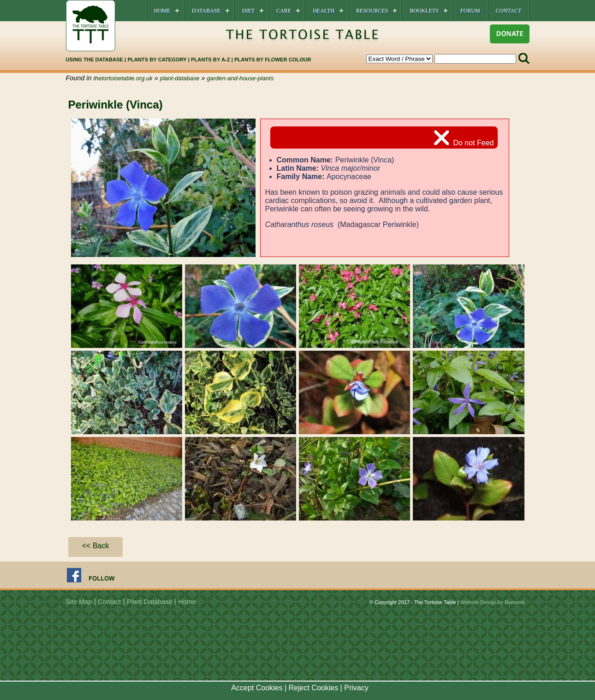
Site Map (79, 602)
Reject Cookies (314, 688)
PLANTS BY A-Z (211, 60)
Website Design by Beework (493, 602)
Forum (470, 11)
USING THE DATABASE (95, 60)
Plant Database (149, 602)
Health (324, 11)
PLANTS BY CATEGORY (157, 60)
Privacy (356, 688)
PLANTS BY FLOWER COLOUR (273, 60)
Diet (248, 11)
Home (162, 11)
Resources (372, 11)
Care (284, 11)
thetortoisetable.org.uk (123, 78)
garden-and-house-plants (240, 78)
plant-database (180, 78)
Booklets (424, 11)
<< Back (96, 546)
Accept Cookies (257, 688)
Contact (509, 11)
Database (206, 11)
